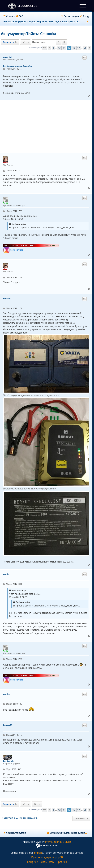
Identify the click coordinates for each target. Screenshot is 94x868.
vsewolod (8, 57)
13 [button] (59, 48)
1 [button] (53, 48)
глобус (6, 574)
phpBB (38, 853)
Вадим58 (8, 725)
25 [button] (85, 48)
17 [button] (79, 48)
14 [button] (64, 48)
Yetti (5, 203)
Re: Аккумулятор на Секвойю (17, 66)
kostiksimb (8, 761)
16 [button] (74, 48)
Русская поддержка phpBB (47, 857)
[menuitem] (20, 16)
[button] (44, 48)
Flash (6, 163)
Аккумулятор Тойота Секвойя (28, 34)
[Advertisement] (47, 127)
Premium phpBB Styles (58, 842)
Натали (7, 299)
